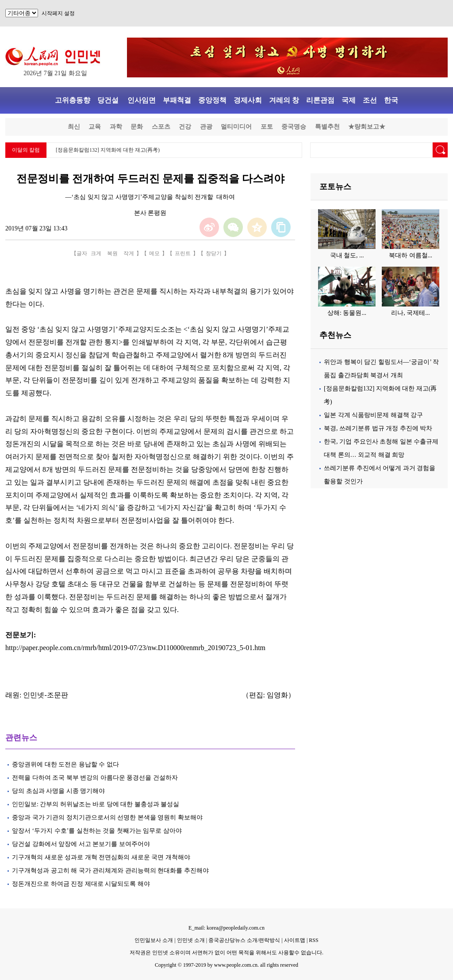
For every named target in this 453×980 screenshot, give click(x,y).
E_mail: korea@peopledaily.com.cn (226, 928)
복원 (112, 253)
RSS (313, 940)
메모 (154, 253)
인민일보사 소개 (154, 940)
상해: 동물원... (347, 313)
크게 (96, 253)
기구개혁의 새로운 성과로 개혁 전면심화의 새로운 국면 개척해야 (101, 857)
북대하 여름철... (411, 255)
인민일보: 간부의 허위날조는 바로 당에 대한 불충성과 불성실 (96, 804)
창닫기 (214, 253)
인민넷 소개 (190, 940)
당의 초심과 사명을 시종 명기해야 (58, 791)
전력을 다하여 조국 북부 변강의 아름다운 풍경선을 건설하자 (95, 778)
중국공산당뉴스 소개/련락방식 (244, 940)
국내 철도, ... (347, 255)
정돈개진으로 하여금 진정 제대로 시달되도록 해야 (82, 884)
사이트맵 (295, 940)
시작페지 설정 (58, 13)
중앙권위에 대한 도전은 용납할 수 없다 (65, 764)
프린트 (183, 253)
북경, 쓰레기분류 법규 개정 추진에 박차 (378, 428)
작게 (129, 253)
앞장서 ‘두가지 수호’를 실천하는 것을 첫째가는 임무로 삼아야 (97, 831)
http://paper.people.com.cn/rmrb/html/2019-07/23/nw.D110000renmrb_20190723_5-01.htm (135, 648)
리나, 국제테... (411, 313)
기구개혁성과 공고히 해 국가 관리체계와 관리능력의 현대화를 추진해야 (110, 871)
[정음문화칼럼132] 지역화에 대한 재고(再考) (108, 150)
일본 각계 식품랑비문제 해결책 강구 (373, 415)
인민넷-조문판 (45, 695)
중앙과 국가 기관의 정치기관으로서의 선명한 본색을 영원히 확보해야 (107, 817)
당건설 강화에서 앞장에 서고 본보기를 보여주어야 (82, 844)
